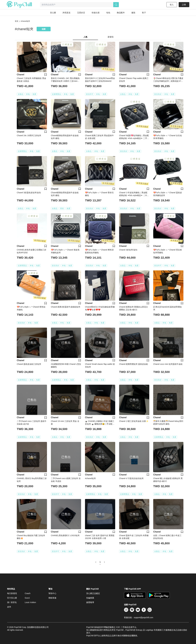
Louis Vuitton (30, 602)
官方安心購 (12, 598)
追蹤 (44, 29)
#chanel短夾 (25, 21)
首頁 (16, 21)
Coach (28, 593)
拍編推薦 (90, 598)
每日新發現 (12, 593)
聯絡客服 (52, 598)
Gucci (27, 598)
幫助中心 (52, 593)
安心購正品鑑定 (93, 593)
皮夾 (9, 607)
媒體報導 (90, 602)
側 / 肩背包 (12, 602)
